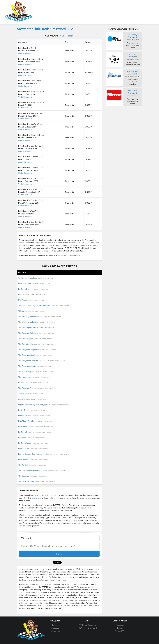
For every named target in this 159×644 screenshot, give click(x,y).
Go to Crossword (25, 53)
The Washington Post (37, 322)
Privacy (55, 625)
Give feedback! (67, 36)
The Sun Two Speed (36, 372)
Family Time (33, 410)
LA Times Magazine (36, 432)
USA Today (32, 300)
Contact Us (120, 631)
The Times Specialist (36, 328)
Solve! (59, 554)
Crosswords (55, 631)
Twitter (120, 628)
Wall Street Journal (36, 278)
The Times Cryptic (35, 339)
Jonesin (31, 394)
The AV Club (33, 465)
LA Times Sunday (35, 443)
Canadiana (32, 399)
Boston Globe (33, 383)
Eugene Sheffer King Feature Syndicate (44, 405)
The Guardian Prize (36, 388)
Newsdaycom (33, 448)
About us (55, 628)
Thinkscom (32, 311)
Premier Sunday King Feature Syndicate (44, 454)
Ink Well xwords (34, 416)
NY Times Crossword (88, 625)
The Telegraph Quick (36, 355)
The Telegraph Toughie (37, 350)
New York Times (34, 283)
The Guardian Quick (36, 333)
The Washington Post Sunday (40, 316)
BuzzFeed (32, 438)
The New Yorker (34, 377)
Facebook (120, 625)
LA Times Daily (34, 289)
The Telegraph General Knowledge (42, 361)
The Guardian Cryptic (37, 481)
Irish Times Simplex (36, 427)
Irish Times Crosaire (36, 421)
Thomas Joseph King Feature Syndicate (44, 305)
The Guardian (33, 476)
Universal (32, 294)
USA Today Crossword (88, 628)
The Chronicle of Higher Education (42, 470)
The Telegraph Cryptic (37, 366)
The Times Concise (36, 344)
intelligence (37, 498)
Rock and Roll (33, 459)
